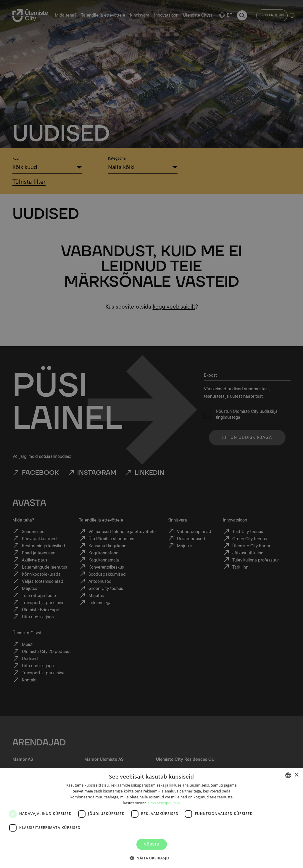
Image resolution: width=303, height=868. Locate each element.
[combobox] (288, 775)
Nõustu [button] (151, 844)
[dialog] (151, 818)
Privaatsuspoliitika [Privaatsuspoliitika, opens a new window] (164, 803)
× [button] (296, 775)
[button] (151, 858)
